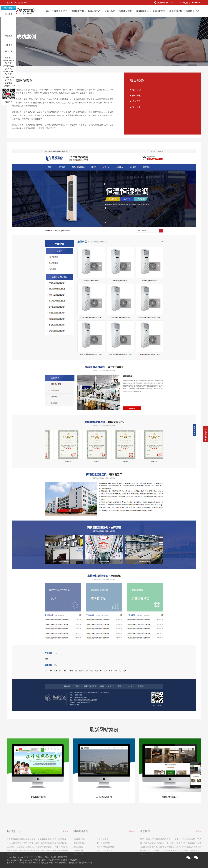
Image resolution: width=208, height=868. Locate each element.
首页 (48, 11)
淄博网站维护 (159, 11)
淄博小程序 (110, 11)
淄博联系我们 (192, 11)
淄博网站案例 (38, 797)
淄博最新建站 (142, 11)
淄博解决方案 (77, 11)
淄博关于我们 (61, 11)
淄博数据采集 (176, 11)
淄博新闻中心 (94, 11)
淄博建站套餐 (125, 11)
